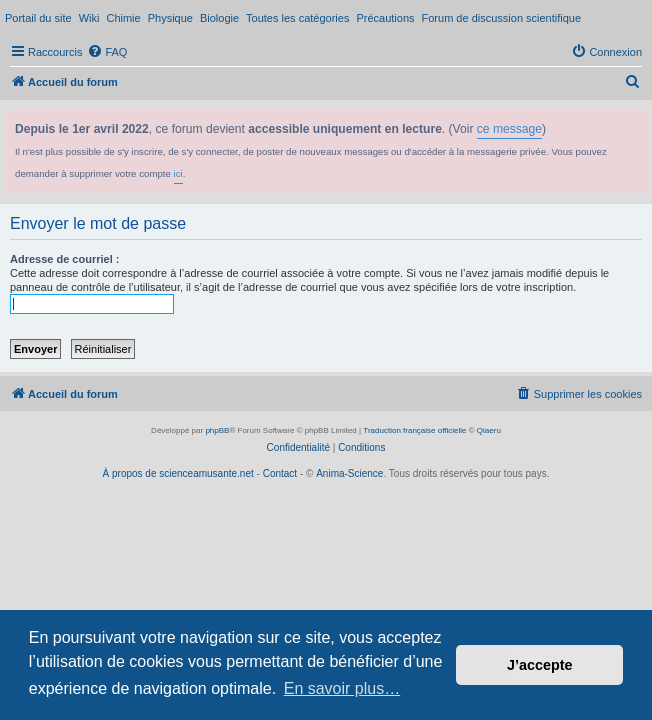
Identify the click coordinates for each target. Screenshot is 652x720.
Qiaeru (489, 430)
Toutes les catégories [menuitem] (297, 18)
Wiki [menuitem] (89, 18)
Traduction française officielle (414, 430)
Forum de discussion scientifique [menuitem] (502, 18)
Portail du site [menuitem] (38, 18)
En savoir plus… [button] (342, 688)
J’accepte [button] (540, 665)
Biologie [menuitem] (219, 18)
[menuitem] (107, 52)
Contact (280, 473)
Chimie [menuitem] (123, 18)
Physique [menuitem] (170, 18)
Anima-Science (349, 473)
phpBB (217, 430)
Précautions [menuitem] (385, 18)
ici (178, 173)
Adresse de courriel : (64, 259)
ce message (509, 129)
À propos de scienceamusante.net (178, 473)
